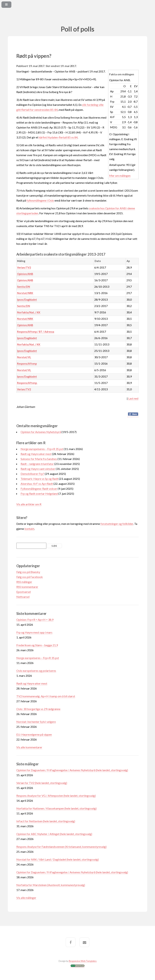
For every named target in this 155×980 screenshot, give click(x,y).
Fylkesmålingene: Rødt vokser (39, 489)
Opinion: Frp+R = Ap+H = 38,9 (35, 620)
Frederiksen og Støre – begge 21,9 (37, 645)
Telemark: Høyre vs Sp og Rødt (39, 479)
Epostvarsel (24, 592)
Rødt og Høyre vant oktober (38, 469)
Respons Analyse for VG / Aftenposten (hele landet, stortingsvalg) (56, 796)
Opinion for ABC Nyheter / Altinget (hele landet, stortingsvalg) (54, 834)
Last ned (133, 398)
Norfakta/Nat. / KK (29, 312)
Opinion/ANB (25, 274)
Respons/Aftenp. (27, 383)
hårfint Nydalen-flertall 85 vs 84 (58, 137)
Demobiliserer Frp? (32, 474)
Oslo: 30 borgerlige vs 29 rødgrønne (38, 709)
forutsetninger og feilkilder (117, 524)
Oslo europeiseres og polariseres (36, 671)
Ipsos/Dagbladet (27, 300)
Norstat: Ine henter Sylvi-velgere (36, 722)
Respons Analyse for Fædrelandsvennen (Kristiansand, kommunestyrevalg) (61, 847)
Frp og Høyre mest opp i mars (34, 632)
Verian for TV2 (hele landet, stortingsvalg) (42, 783)
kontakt (29, 529)
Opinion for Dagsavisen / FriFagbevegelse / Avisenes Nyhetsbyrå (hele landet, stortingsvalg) (72, 770)
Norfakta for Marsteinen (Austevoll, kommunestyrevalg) (51, 885)
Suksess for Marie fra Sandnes (39, 459)
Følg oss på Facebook (30, 577)
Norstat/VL (24, 357)
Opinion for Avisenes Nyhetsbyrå (41, 432)
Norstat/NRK (25, 293)
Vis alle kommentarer (29, 747)
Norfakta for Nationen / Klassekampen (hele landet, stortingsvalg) (56, 808)
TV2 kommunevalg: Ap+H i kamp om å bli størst (46, 696)
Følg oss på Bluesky (28, 572)
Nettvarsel (23, 597)
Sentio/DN (24, 287)
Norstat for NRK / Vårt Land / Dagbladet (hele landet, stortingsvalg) (58, 859)
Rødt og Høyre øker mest (36, 454)
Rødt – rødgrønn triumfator (37, 464)
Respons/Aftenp (27, 364)
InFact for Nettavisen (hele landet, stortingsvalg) (46, 821)
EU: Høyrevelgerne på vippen (34, 734)
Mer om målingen (120, 176)
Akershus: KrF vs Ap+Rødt (37, 484)
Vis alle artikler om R (29, 504)
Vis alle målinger (26, 898)
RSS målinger (24, 582)
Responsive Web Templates (83, 961)
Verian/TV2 (24, 268)
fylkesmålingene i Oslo (40, 200)
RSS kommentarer (27, 587)
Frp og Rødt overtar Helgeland (39, 494)
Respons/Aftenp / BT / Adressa (36, 332)
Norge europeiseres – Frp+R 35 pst (42, 449)
